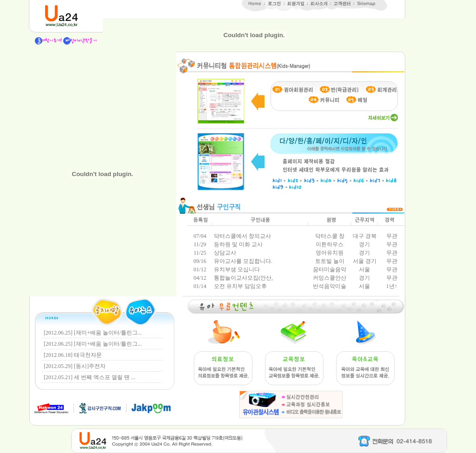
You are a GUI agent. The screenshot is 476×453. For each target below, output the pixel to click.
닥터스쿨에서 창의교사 (242, 236)
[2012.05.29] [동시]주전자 (75, 366)
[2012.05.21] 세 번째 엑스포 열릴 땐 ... (89, 377)
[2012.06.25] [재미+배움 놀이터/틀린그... (93, 333)
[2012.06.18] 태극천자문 (73, 355)
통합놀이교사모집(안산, (243, 278)
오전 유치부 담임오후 (240, 286)
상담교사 (224, 253)
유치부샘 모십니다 (236, 269)
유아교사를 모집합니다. (242, 261)
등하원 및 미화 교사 (238, 244)
